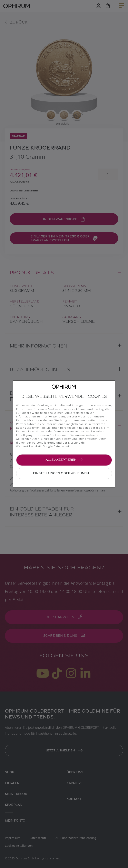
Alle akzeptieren (61, 460)
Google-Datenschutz (57, 446)
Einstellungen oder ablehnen (61, 473)
